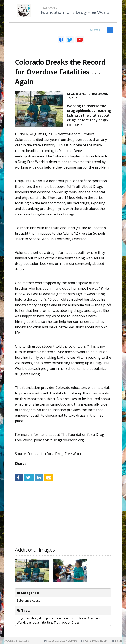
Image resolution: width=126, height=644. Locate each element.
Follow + (94, 30)
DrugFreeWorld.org (68, 440)
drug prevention (50, 618)
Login (118, 641)
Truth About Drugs (67, 622)
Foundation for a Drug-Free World (75, 12)
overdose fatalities (39, 622)
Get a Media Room (96, 641)
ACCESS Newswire (17, 640)
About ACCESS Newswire (63, 641)
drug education (27, 618)
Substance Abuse (29, 600)
